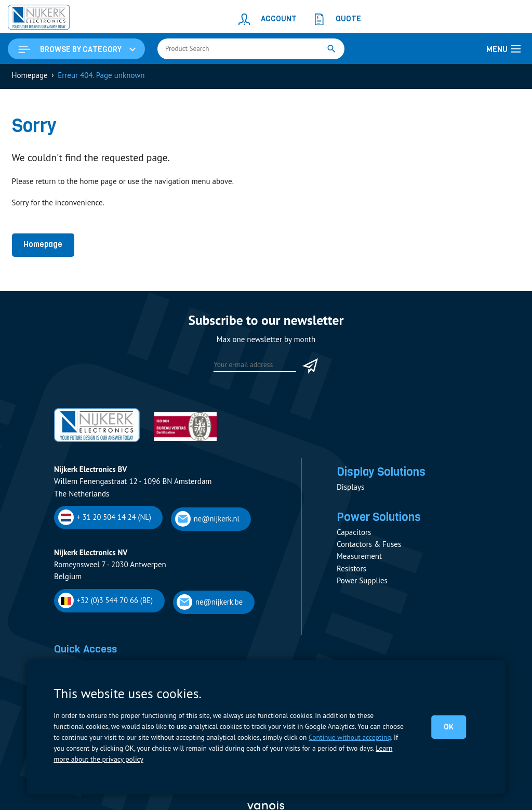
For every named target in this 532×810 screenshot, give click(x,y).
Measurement (359, 558)
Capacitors (354, 534)
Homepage (43, 245)
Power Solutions (380, 519)
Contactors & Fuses (369, 546)
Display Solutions (382, 473)
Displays (350, 488)
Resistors (351, 571)
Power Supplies (362, 583)
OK (449, 727)
